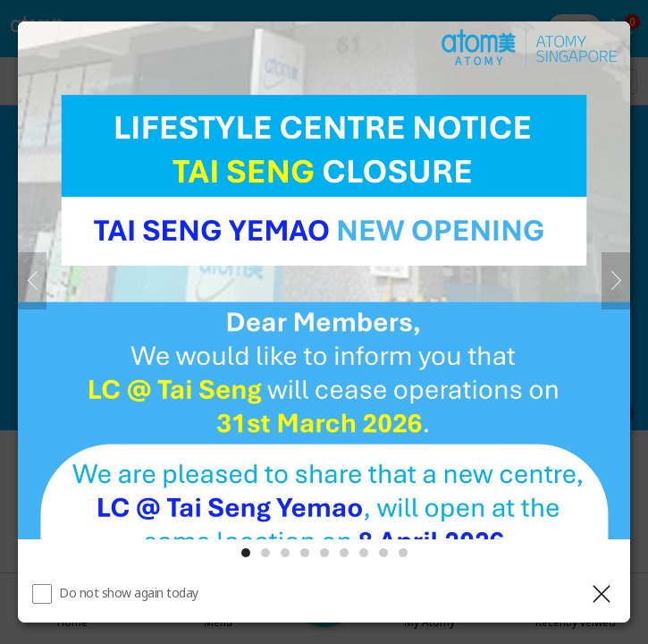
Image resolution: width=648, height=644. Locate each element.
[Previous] (32, 281)
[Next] (616, 281)
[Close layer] (602, 594)
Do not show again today (129, 593)
